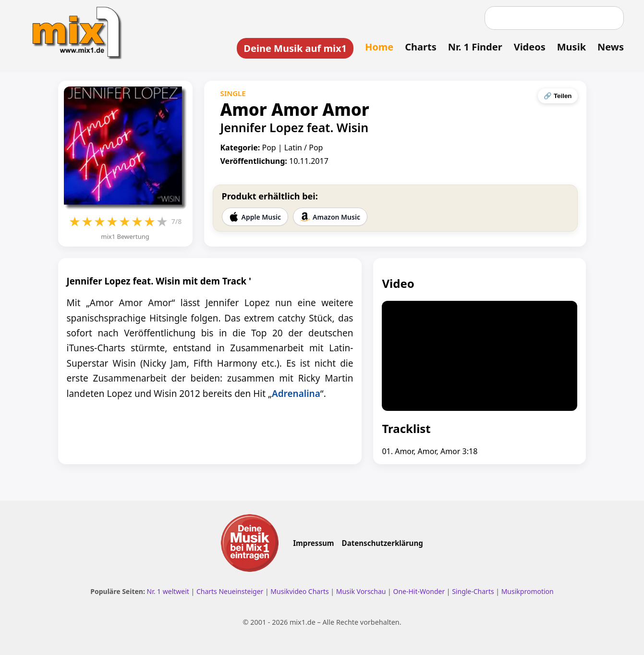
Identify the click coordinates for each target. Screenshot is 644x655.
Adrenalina (296, 394)
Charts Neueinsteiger (230, 591)
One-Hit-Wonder (419, 591)
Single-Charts (473, 591)
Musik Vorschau (361, 591)
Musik (571, 47)
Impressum (313, 543)
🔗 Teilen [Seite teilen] (558, 96)
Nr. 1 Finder (475, 47)
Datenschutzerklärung (383, 543)
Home (379, 47)
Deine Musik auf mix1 (295, 48)
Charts (420, 47)
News (611, 47)
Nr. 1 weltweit (168, 591)
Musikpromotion (528, 591)
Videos (530, 47)
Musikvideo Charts (299, 591)
